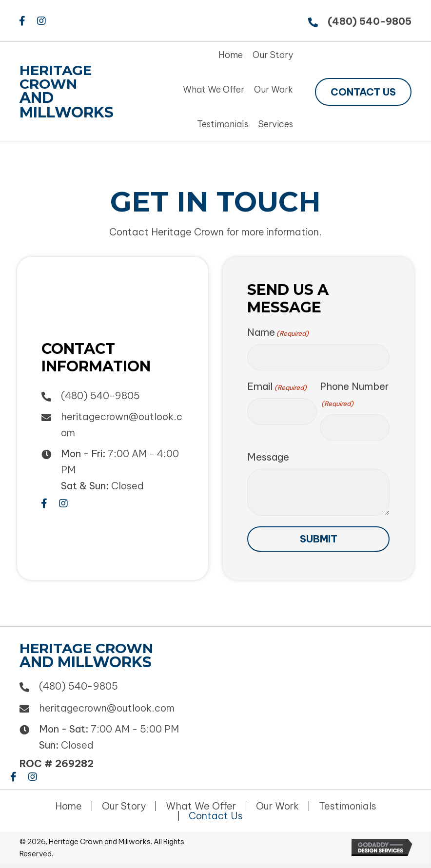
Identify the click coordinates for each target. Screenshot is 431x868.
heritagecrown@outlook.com (107, 708)
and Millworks (67, 105)
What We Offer (201, 806)
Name (278, 332)
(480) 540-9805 (370, 21)
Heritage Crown (56, 77)
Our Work (277, 806)
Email (277, 386)
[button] (22, 21)
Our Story (124, 806)
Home (69, 806)
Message (268, 457)
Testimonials (348, 806)
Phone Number (354, 395)
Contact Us (216, 816)
